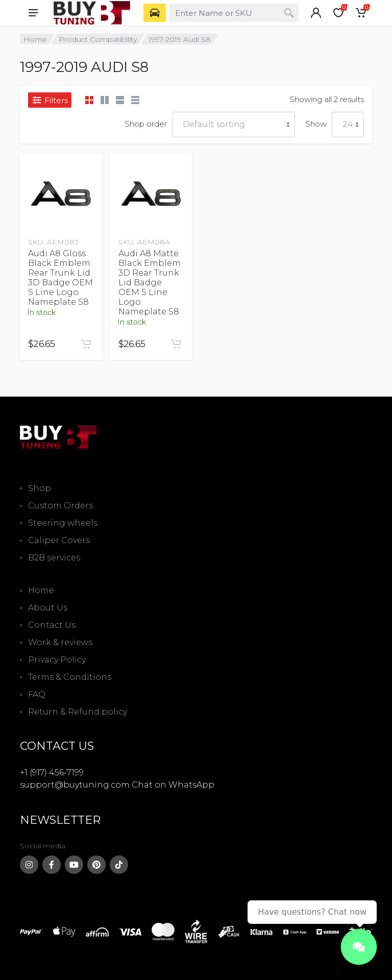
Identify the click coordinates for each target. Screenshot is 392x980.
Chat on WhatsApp (173, 785)
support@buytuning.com (75, 785)
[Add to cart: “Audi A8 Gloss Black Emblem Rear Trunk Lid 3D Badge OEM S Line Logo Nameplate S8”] (86, 344)
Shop (40, 488)
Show (316, 124)
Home (35, 39)
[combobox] (234, 13)
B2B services (54, 558)
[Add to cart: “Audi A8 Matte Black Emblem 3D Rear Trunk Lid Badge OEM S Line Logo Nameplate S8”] (176, 344)
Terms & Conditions (70, 677)
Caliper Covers (59, 540)
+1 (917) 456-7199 (52, 773)
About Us (48, 608)
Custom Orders (60, 506)
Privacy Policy (57, 660)
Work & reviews (60, 642)
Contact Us (52, 625)
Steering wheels (63, 523)
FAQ (37, 694)
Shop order (146, 124)
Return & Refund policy (78, 712)
